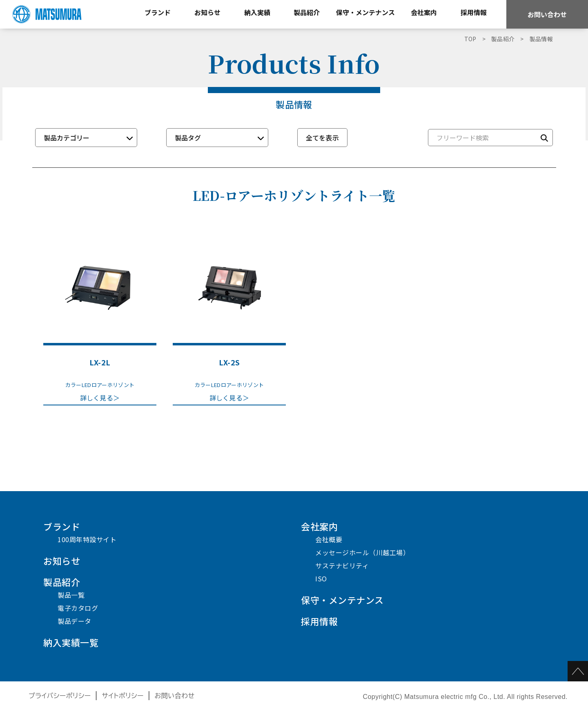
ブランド (62, 526)
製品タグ (188, 138)
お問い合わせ (547, 14)
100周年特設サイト (87, 539)
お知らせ (62, 561)
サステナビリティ (342, 565)
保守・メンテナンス (342, 600)
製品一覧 (71, 595)
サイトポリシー (123, 696)
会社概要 (329, 539)
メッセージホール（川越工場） (362, 552)
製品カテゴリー (67, 138)
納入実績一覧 (71, 642)
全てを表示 (323, 138)
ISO (321, 578)
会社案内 (319, 526)
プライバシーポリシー (60, 696)
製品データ (75, 621)
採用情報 (319, 621)
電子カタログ (78, 608)
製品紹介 (62, 582)
